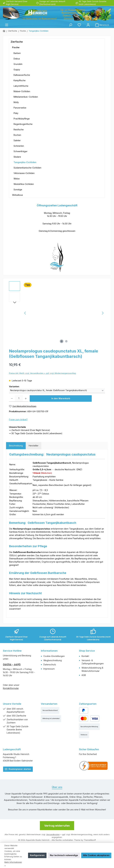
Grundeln (18, 64)
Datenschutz (50, 664)
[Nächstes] (103, 313)
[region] (57, 313)
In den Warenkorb (61, 398)
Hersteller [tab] (34, 446)
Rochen (17, 135)
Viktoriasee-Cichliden (24, 173)
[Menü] (7, 25)
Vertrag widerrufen (57, 826)
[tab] (16, 446)
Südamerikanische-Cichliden (27, 168)
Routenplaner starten (18, 769)
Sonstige (18, 190)
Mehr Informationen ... (13, 864)
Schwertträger (21, 151)
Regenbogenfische (23, 124)
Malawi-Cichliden (22, 91)
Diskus (17, 59)
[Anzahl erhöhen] (26, 398)
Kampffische (20, 80)
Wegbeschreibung (53, 660)
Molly (16, 102)
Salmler (17, 140)
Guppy (17, 70)
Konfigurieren (37, 855)
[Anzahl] (19, 398)
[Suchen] (70, 25)
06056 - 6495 (12, 664)
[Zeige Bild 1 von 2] (62, 341)
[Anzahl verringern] (12, 398)
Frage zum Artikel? (18, 419)
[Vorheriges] (25, 313)
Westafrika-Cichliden (24, 184)
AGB (84, 675)
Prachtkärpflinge (22, 119)
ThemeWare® (90, 840)
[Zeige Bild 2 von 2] (66, 341)
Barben (17, 53)
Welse (17, 179)
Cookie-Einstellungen (54, 656)
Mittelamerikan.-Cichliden (26, 97)
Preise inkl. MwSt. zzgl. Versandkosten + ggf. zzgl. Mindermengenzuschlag (42, 373)
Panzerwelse (20, 108)
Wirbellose (17, 195)
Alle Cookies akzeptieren (96, 855)
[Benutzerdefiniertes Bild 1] (94, 766)
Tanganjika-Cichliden (25, 162)
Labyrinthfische (21, 86)
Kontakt (85, 656)
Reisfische (19, 130)
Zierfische (17, 42)
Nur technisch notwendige (64, 855)
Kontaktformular (11, 688)
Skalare (17, 157)
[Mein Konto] (88, 25)
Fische (16, 47)
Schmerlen (19, 146)
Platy (16, 113)
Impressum (49, 669)
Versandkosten (53, 834)
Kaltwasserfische (22, 75)
